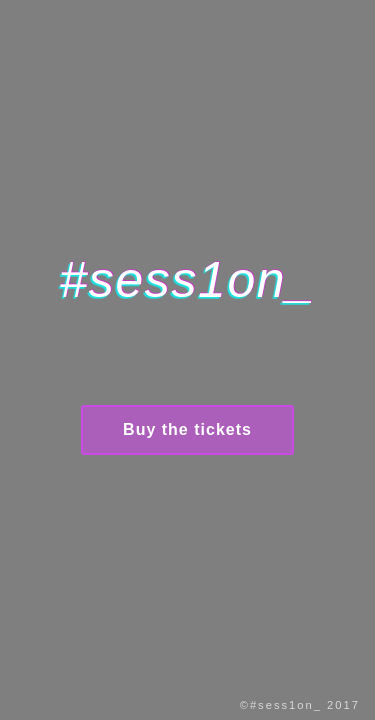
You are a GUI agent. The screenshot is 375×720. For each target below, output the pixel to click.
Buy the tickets (187, 429)
